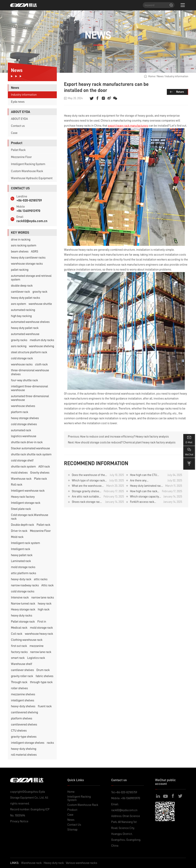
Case (14, 133)
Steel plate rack (21, 509)
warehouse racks (22, 364)
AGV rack (44, 467)
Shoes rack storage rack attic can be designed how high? (87, 502)
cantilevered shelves (24, 725)
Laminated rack (21, 561)
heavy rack (45, 604)
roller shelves (19, 688)
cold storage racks (23, 591)
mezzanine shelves (23, 694)
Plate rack (41, 479)
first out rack (19, 646)
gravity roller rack (22, 676)
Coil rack (17, 634)
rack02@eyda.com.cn (32, 221)
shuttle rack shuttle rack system (31, 454)
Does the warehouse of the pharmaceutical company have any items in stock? (88, 475)
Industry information (24, 95)
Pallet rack (43, 525)
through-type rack (41, 682)
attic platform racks (23, 573)
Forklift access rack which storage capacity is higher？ (144, 502)
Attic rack (47, 585)
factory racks (19, 652)
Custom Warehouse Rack (27, 171)
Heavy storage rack (23, 609)
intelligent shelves (23, 700)
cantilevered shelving (24, 712)
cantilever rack (20, 292)
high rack (44, 609)
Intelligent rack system (25, 543)
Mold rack (17, 537)
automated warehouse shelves (30, 322)
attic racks (41, 579)
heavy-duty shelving (24, 749)
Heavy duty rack (54, 863)
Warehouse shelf (22, 664)
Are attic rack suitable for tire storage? (85, 497)
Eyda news (18, 102)
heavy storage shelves (25, 418)
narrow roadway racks (25, 585)
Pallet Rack (18, 150)
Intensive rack (20, 597)
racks (50, 743)
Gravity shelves (40, 473)
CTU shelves (19, 731)
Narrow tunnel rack (23, 604)
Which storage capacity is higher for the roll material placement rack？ (145, 497)
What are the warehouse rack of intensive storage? (88, 486)
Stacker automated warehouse (30, 448)
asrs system (19, 304)
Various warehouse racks (81, 863)
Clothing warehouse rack (27, 640)
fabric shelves (44, 676)
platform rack (20, 412)
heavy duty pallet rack (25, 328)
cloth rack (41, 364)
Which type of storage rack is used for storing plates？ (89, 481)
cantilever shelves (22, 670)
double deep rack (22, 286)
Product (72, 810)
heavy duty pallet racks (25, 298)
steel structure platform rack (29, 352)
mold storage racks (23, 567)
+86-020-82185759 (29, 200)
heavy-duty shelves (23, 706)
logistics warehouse (24, 436)
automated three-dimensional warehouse (30, 398)
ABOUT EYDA (19, 119)
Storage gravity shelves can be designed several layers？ (86, 491)
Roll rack (17, 485)
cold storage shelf (22, 460)
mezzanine (37, 646)
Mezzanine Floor (21, 157)
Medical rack (19, 628)
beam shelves (20, 252)
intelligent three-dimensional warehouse (29, 388)
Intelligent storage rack (26, 503)
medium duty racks (42, 340)
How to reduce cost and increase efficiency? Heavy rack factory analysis (124, 437)
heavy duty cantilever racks (28, 258)
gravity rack (40, 292)
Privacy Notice (19, 821)
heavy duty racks (22, 616)
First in (42, 622)
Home (152, 76)
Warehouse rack (21, 479)
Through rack (19, 682)
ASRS (35, 252)
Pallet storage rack (23, 622)
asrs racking (19, 346)
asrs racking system (24, 245)
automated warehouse (25, 334)
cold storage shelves (24, 424)
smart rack (18, 658)
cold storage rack (22, 358)
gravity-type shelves (24, 737)
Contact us (18, 126)
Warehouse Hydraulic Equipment (32, 178)
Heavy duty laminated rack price (146, 486)
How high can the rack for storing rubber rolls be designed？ (144, 491)
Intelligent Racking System (28, 164)
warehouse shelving (42, 346)
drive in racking (21, 240)
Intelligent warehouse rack (28, 491)
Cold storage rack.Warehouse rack (30, 517)
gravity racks (19, 340)
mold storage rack (41, 628)
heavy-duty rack (21, 579)
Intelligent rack (21, 549)
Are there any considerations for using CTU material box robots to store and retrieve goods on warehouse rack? (147, 481)
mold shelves (19, 473)
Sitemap (72, 830)
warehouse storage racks (27, 264)
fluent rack (45, 706)
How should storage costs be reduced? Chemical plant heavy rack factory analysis (125, 442)
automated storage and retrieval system (31, 278)
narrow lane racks (43, 597)
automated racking (23, 310)
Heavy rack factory (23, 497)
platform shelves (22, 718)
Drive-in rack (19, 531)
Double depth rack (23, 525)
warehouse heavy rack (39, 634)
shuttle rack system (23, 467)
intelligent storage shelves (28, 743)
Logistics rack (36, 658)
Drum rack (43, 670)
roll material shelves (24, 755)
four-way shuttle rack (24, 380)
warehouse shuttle (40, 304)
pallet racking (20, 270)
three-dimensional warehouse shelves (30, 372)
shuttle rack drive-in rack (27, 442)
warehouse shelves (23, 406)
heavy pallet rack (22, 555)
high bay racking (21, 316)
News (160, 76)
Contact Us (74, 825)
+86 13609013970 (28, 211)
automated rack (21, 430)
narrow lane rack (41, 652)
